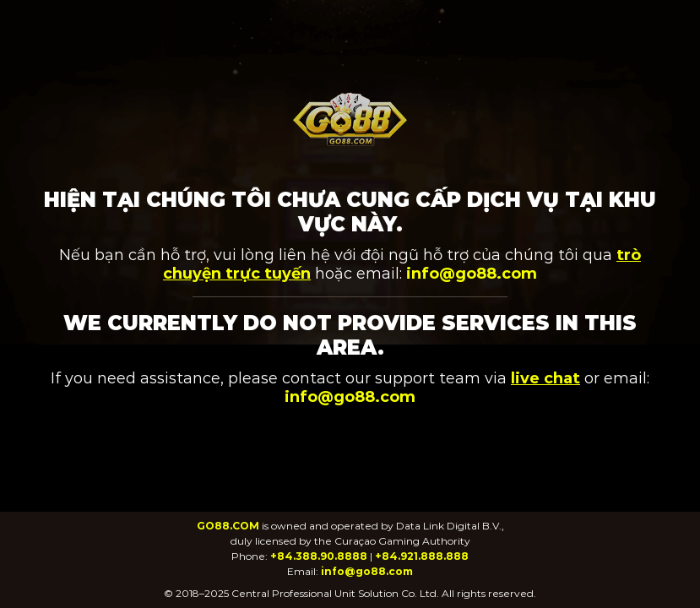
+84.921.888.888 (422, 556)
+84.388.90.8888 (319, 556)
